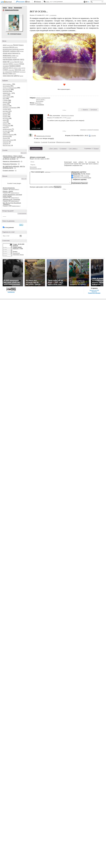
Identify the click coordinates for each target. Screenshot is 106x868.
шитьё (21, 76)
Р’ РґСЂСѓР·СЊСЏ (15, 34)
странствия (11, 70)
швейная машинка (8, 135)
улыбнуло (16, 72)
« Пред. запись (53, 148)
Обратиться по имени (63, 142)
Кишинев (5, 106)
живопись (7, 55)
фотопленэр (22, 72)
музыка (5, 113)
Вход (29, 2)
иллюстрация (7, 57)
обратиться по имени (67, 115)
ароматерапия (7, 129)
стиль (4, 122)
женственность (14, 53)
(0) (17, 159)
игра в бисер (6, 97)
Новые (96, 148)
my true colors (7, 131)
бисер (16, 45)
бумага (21, 45)
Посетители (16, 253)
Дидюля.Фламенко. (9, 188)
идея (17, 56)
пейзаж (22, 64)
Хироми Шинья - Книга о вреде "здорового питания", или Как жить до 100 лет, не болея (14, 157)
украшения (8, 72)
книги (4, 127)
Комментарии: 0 (15, 189)
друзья (22, 51)
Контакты (94, 292)
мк (8, 62)
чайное (5, 133)
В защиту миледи (8, 171)
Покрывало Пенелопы (10, 164)
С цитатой (89, 130)
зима (14, 56)
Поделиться (94, 110)
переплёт (6, 142)
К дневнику (63, 148)
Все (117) (24, 153)
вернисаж (6, 47)
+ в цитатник (53, 15)
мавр (5, 62)
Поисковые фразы (18, 255)
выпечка (15, 49)
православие (15, 66)
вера (4, 99)
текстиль (18, 70)
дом (18, 51)
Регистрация (21, 2)
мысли (17, 62)
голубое (5, 109)
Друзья (10, 8)
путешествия (7, 126)
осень (11, 64)
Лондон (5, 138)
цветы (17, 76)
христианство (8, 76)
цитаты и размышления (10, 88)
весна (12, 47)
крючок (16, 59)
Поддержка (85, 2)
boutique (5, 117)
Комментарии (18, 8)
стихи (5, 70)
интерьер (14, 58)
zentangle (6, 144)
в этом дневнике (9, 228)
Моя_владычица (55, 115)
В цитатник (96, 130)
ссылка (69, 118)
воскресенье (7, 49)
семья (20, 68)
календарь (8, 59)
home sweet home (8, 140)
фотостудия (7, 73)
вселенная (6, 136)
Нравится (85, 110)
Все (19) (24, 179)
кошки (5, 104)
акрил (5, 45)
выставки (5, 111)
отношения (16, 64)
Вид (87, 2)
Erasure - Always (8, 191)
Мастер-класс (7, 145)
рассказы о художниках (10, 108)
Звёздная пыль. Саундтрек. (12, 200)
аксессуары (10, 45)
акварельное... (7, 93)
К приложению (22, 213)
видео (16, 47)
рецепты (5, 124)
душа (5, 53)
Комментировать (36, 148)
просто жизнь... (7, 84)
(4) (16, 171)
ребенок (16, 68)
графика (13, 51)
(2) (15, 168)
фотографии (6, 86)
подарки (6, 66)
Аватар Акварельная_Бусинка (14, 23)
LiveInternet (7, 2)
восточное (6, 118)
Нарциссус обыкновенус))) (11, 161)
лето (22, 59)
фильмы (5, 115)
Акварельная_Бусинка (43, 136)
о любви (5, 100)
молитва (12, 62)
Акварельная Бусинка (3, 10)
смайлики (48, 172)
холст (14, 74)
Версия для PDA (94, 290)
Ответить (83, 130)
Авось (48, 2)
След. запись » (73, 148)
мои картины (7, 90)
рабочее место (8, 68)
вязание (6, 51)
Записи (5, 8)
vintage (5, 95)
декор (4, 120)
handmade (6, 91)
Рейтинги (38, 2)
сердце (23, 68)
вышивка (21, 49)
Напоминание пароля (36, 169)
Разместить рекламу (94, 293)
